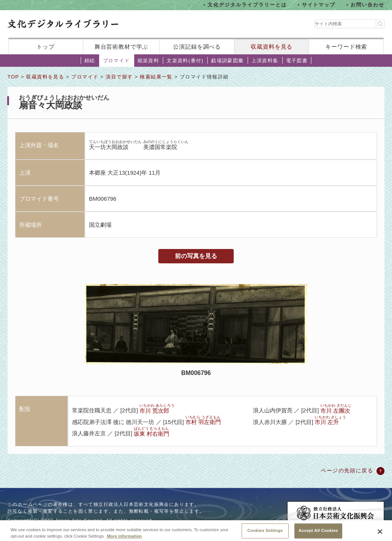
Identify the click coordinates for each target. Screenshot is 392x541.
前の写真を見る (196, 256)
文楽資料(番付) (185, 61)
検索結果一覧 (156, 77)
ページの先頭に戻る (347, 470)
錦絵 (90, 61)
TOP (13, 77)
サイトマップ (319, 5)
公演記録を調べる (197, 47)
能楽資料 (149, 61)
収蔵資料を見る (272, 47)
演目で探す (119, 77)
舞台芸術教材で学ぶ (122, 47)
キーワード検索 (346, 47)
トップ (46, 47)
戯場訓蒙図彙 (227, 61)
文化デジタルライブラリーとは (247, 5)
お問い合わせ (367, 5)
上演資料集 (265, 61)
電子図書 (297, 61)
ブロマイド (116, 61)
